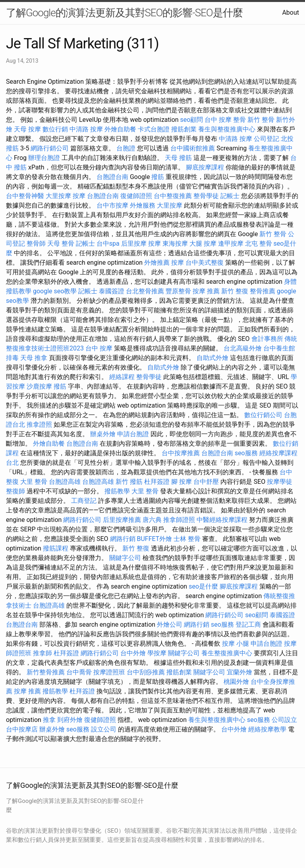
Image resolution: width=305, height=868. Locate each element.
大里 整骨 (34, 482)
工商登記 (84, 501)
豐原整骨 (178, 291)
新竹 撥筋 (129, 482)
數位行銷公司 (263, 415)
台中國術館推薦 (193, 148)
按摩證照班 (109, 672)
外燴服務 (143, 205)
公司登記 (266, 139)
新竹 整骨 (261, 120)
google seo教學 (55, 291)
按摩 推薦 (206, 291)
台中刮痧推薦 (146, 672)
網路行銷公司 (50, 148)
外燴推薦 (157, 263)
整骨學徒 (206, 196)
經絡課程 (122, 377)
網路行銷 (123, 539)
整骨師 (36, 243)
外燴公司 (170, 625)
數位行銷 (55, 129)
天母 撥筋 (178, 158)
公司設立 (284, 720)
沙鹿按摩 (39, 386)
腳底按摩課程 (205, 167)
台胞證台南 (112, 177)
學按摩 (157, 653)
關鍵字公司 (125, 558)
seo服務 (246, 453)
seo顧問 (192, 120)
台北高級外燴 (243, 348)
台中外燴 (133, 653)
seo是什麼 (203, 586)
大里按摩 (58, 196)
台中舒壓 (206, 482)
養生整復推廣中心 (227, 653)
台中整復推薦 (173, 196)
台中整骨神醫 (25, 196)
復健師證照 (136, 196)
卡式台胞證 (154, 129)
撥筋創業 (184, 129)
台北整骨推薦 (145, 291)
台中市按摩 (112, 205)
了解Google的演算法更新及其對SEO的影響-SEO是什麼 (124, 13)
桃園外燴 (236, 682)
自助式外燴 (212, 358)
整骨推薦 (263, 291)
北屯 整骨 (259, 243)
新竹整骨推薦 (46, 672)
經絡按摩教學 (267, 729)
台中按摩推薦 (181, 453)
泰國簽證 (112, 291)
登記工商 (248, 625)
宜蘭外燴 (239, 672)
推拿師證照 (179, 520)
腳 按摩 (181, 482)
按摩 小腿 (236, 644)
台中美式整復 (205, 263)
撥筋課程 (56, 548)
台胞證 (126, 148)
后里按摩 (134, 243)
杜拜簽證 (157, 482)
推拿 (49, 720)
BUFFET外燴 (155, 539)
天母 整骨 (61, 243)
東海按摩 (175, 243)
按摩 (79, 196)
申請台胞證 (133, 434)
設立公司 (104, 729)
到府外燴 (70, 720)
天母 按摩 (27, 129)
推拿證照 (39, 424)
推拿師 (42, 653)
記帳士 (230, 196)
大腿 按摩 (203, 243)
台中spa (108, 243)
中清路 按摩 (86, 129)
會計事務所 (267, 339)
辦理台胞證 (44, 158)
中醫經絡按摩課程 (222, 520)
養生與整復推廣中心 (227, 129)
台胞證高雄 (65, 482)
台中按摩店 (22, 729)
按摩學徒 (280, 482)
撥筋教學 (117, 491)
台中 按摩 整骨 (225, 120)
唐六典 (152, 520)
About (291, 13)
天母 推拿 (34, 358)
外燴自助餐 (120, 129)
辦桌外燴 (103, 434)
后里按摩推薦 (122, 520)
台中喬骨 (79, 672)
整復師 (15, 491)
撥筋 (158, 177)
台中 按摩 (99, 348)
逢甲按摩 (231, 243)
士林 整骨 (187, 539)
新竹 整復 (235, 291)
